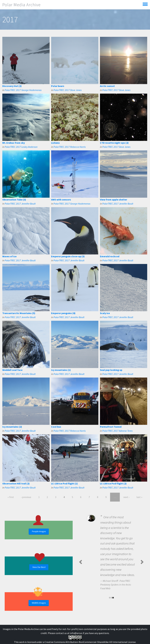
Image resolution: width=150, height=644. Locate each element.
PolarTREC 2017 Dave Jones (68, 90)
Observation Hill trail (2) (16, 483)
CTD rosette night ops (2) (114, 143)
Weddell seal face (12, 370)
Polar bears (58, 86)
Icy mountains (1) (61, 370)
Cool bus (56, 427)
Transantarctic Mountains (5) (19, 313)
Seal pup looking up (111, 370)
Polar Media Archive (21, 5)
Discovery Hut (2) (12, 86)
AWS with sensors (61, 200)
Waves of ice (9, 256)
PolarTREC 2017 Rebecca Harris (70, 147)
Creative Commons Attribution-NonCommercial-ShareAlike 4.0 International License (90, 642)
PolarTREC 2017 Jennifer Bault (20, 204)
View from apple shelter (114, 200)
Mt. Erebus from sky (14, 143)
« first (11, 497)
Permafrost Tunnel (111, 427)
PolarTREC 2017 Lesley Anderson (21, 147)
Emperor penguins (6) (63, 313)
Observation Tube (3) (14, 200)
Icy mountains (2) (12, 427)
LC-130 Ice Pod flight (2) (113, 483)
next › (126, 497)
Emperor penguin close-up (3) (68, 256)
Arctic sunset (107, 86)
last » (139, 497)
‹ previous (26, 497)
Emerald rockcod (110, 256)
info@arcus (76, 633)
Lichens (55, 143)
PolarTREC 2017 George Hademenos (23, 90)
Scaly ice (105, 313)
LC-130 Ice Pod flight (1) (64, 483)
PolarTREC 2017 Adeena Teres (117, 431)
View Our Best (39, 567)
